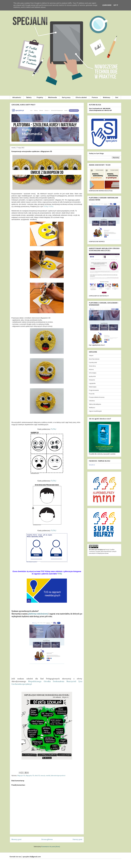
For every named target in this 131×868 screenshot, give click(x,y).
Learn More (107, 5)
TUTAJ (51, 206)
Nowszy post (16, 839)
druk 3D (37, 776)
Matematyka (93, 387)
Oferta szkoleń (81, 98)
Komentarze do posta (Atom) (51, 847)
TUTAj (46, 206)
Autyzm (91, 356)
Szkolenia (92, 401)
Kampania (92, 380)
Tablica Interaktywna (95, 404)
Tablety (29, 98)
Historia (91, 370)
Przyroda (92, 394)
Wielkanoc (92, 408)
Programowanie (94, 390)
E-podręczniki (93, 363)
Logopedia (92, 383)
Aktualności (17, 98)
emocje (43, 776)
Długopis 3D (21, 776)
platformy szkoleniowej (38, 614)
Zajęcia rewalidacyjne (95, 411)
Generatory (92, 366)
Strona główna (47, 839)
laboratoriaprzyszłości (58, 776)
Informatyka (93, 373)
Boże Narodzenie (94, 359)
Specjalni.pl (92, 465)
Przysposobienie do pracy (97, 397)
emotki (48, 776)
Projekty (40, 98)
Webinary (107, 98)
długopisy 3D (30, 776)
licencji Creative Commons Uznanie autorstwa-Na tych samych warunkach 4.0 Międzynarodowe (103, 552)
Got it (116, 5)
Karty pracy (66, 98)
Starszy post (77, 839)
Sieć (117, 98)
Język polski (92, 376)
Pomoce (95, 98)
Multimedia (52, 98)
